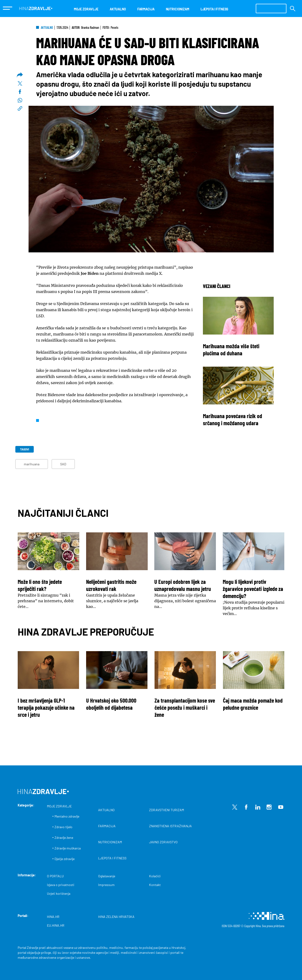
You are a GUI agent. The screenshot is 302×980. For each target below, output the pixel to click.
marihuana (32, 464)
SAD (63, 464)
